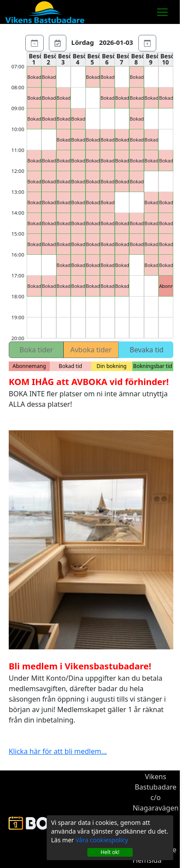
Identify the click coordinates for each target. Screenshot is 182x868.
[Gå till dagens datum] (58, 42)
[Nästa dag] (147, 42)
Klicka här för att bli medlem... (58, 751)
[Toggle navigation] (162, 12)
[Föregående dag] (34, 42)
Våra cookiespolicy (102, 840)
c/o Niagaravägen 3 (156, 808)
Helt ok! (110, 852)
